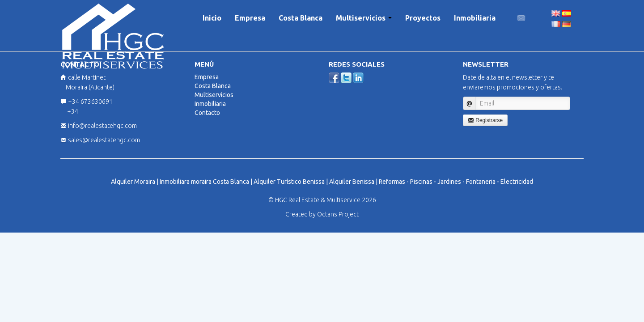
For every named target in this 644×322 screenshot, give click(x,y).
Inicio (212, 18)
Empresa (250, 18)
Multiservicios (364, 18)
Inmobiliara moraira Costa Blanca (204, 182)
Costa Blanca (301, 18)
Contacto (207, 113)
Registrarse (485, 120)
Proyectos (423, 18)
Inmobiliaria (475, 18)
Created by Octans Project (322, 214)
